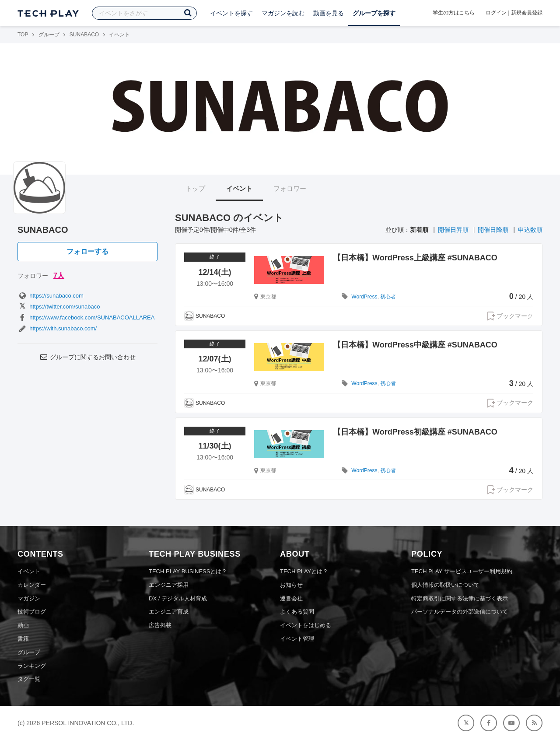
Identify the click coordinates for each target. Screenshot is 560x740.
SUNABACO (84, 35)
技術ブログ (32, 612)
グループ (49, 35)
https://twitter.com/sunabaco (59, 307)
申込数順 (530, 230)
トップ (195, 188)
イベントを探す (231, 13)
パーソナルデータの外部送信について (460, 612)
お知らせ (291, 585)
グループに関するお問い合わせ (87, 357)
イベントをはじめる (306, 625)
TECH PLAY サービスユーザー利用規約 (462, 571)
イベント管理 (297, 639)
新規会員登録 (527, 13)
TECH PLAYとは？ (304, 571)
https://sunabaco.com (51, 296)
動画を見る (329, 13)
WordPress (364, 297)
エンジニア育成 (169, 612)
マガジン (29, 598)
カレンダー (32, 585)
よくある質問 (297, 612)
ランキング (32, 666)
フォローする (87, 251)
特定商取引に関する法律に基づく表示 (460, 598)
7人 (59, 275)
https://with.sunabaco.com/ (57, 328)
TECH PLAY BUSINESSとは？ (188, 571)
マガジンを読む (283, 13)
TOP (23, 35)
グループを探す (374, 13)
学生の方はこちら (454, 13)
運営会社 (291, 598)
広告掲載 (160, 625)
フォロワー (290, 188)
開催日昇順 (453, 230)
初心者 (388, 297)
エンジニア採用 (169, 585)
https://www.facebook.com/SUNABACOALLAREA (86, 317)
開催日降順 (493, 230)
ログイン (496, 13)
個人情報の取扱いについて (445, 585)
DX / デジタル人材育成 (178, 598)
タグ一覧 (29, 679)
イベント (239, 188)
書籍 (23, 639)
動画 (23, 625)
